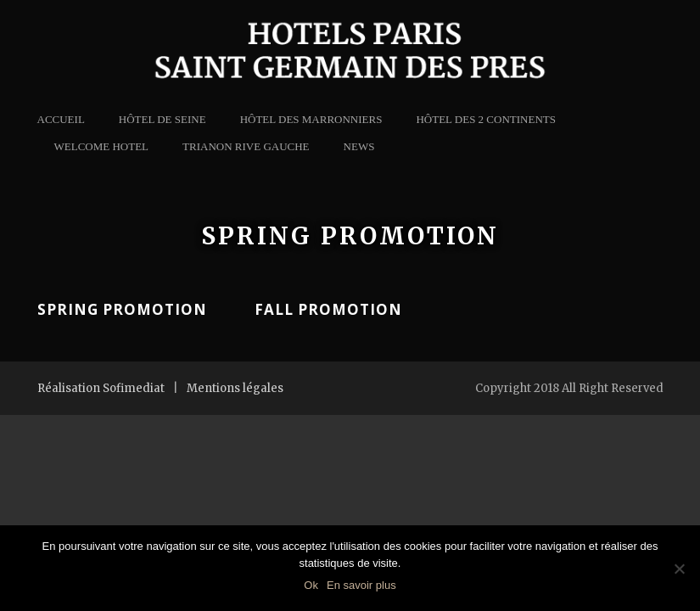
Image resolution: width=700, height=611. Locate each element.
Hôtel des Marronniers (311, 119)
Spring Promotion (122, 309)
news (359, 146)
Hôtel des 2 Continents (486, 119)
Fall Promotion (328, 309)
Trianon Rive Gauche (246, 146)
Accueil (61, 119)
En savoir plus (361, 585)
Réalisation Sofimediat (101, 388)
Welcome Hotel (102, 146)
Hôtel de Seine (162, 119)
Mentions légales (235, 388)
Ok (311, 585)
